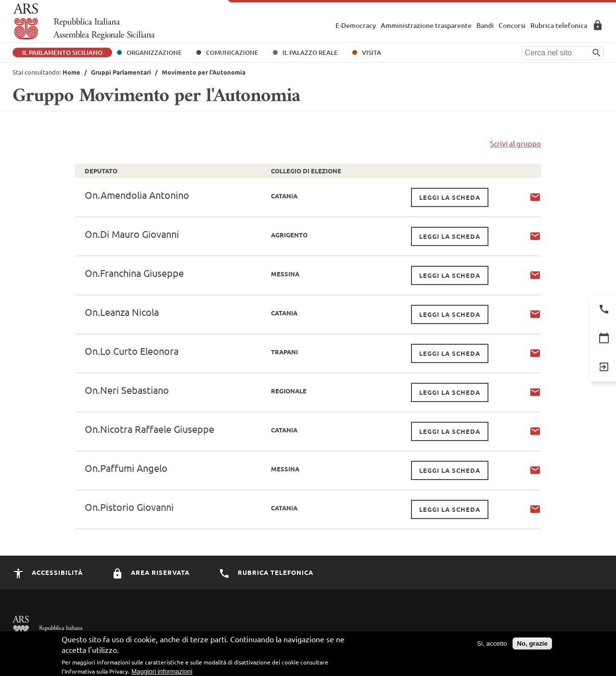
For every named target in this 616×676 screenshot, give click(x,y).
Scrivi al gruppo (515, 143)
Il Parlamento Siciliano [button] (62, 52)
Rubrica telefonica (559, 25)
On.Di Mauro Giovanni (132, 234)
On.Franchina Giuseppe (134, 273)
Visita (372, 52)
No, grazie (532, 646)
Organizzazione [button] (154, 52)
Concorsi (512, 25)
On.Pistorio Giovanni (129, 507)
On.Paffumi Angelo (126, 468)
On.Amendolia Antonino (137, 195)
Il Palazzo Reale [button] (310, 52)
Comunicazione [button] (232, 52)
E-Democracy (356, 25)
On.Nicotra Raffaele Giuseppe (149, 429)
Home (71, 72)
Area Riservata (598, 25)
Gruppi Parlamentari (121, 72)
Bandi (485, 25)
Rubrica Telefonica (266, 572)
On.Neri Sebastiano (127, 390)
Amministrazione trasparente (426, 25)
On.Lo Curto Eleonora (132, 351)
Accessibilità (48, 572)
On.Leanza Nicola (122, 312)
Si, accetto (492, 646)
